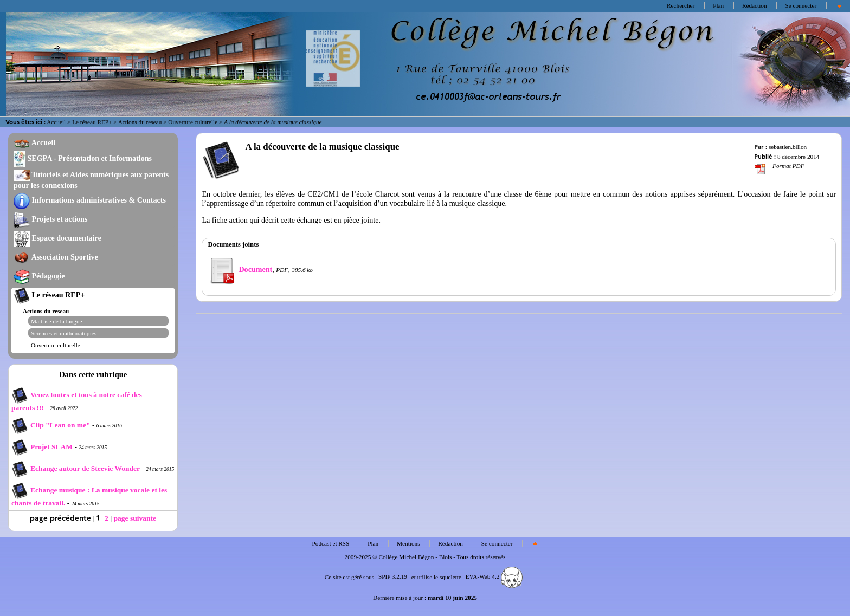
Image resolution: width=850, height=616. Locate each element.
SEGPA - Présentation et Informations (83, 158)
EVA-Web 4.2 (494, 576)
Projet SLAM (43, 447)
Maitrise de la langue (57, 321)
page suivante (135, 518)
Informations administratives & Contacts (90, 200)
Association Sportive (56, 257)
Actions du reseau (140, 122)
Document (240, 269)
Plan (718, 5)
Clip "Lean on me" (52, 425)
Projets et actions (50, 219)
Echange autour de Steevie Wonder (76, 468)
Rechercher (681, 5)
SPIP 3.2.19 (393, 576)
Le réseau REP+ (92, 122)
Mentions (408, 543)
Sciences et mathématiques (64, 333)
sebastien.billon (788, 147)
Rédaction (755, 5)
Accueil (56, 122)
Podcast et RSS (331, 543)
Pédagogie (39, 276)
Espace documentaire (57, 238)
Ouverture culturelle (193, 122)
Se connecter (801, 5)
